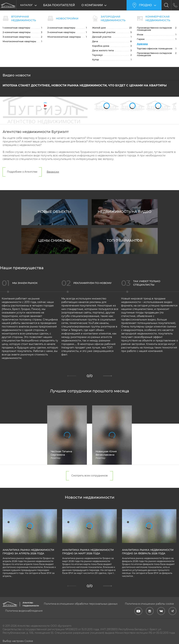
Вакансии (53, 172)
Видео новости (17, 76)
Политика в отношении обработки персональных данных (81, 604)
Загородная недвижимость (113, 18)
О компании (93, 5)
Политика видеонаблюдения (24, 611)
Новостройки (67, 18)
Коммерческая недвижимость (158, 18)
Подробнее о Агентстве (22, 172)
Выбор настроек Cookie (18, 641)
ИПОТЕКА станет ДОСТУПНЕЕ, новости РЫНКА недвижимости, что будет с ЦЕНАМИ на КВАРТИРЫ (85, 86)
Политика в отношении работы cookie (149, 604)
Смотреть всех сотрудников (89, 476)
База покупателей (59, 5)
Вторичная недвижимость (24, 18)
